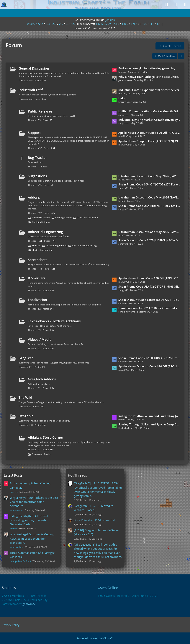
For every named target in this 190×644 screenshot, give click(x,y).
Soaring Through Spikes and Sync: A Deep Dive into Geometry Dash (150, 424)
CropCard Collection (87, 218)
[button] (181, 56)
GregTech (26, 358)
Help (121, 98)
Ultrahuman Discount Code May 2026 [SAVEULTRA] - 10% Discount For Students (150, 232)
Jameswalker (16, 547)
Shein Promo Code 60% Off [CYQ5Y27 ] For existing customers (150, 184)
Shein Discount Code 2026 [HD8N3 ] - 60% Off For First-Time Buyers (150, 240)
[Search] (167, 5)
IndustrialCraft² (31, 90)
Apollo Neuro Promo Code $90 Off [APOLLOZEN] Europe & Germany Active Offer (150, 278)
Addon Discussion (41, 218)
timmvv (14, 529)
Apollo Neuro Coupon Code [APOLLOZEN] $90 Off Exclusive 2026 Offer (150, 141)
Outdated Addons (41, 222)
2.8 (74, 24)
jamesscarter (17, 510)
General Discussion (34, 68)
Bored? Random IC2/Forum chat (94, 520)
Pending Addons (64, 218)
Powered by (95, 638)
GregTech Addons (42, 379)
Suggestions (37, 176)
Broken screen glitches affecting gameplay (147, 68)
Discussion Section (42, 454)
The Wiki (25, 398)
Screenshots (38, 260)
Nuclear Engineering (57, 245)
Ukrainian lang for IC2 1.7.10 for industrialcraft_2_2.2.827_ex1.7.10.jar (150, 308)
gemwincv (29, 604)
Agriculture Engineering (84, 245)
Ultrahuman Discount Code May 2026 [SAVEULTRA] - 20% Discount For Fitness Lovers (150, 176)
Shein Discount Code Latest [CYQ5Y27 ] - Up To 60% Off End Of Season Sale (150, 300)
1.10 (143, 24)
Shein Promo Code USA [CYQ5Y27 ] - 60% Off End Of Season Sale (150, 286)
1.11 (151, 24)
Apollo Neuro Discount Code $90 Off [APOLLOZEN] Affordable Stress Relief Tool (150, 133)
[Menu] (185, 5)
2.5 (54, 24)
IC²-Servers (37, 278)
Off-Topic (26, 416)
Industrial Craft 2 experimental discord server (149, 90)
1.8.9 (125, 24)
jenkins (110, 20)
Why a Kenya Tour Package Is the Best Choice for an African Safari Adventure (150, 77)
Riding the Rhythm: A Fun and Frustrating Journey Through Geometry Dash (150, 416)
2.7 (68, 24)
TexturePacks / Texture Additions (54, 321)
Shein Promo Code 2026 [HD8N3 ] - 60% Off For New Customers (150, 358)
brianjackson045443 (20, 561)
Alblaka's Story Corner (46, 437)
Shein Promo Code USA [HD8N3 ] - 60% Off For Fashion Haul (150, 206)
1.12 (159, 24)
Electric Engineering (42, 250)
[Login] (176, 5)
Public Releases (40, 111)
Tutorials (36, 245)
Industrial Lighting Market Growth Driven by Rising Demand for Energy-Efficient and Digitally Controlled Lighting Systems (150, 120)
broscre (14, 492)
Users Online (108, 588)
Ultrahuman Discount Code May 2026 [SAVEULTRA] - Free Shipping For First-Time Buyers (150, 197)
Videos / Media (40, 339)
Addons (34, 197)
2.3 (48, 24)
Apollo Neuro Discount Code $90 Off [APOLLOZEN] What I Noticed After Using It (150, 366)
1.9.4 (134, 24)
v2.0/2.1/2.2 (35, 24)
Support (34, 133)
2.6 (61, 24)
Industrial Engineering (45, 232)
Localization (37, 300)
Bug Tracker (37, 158)
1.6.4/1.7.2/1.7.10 (107, 24)
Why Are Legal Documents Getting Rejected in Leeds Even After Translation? (32, 538)
